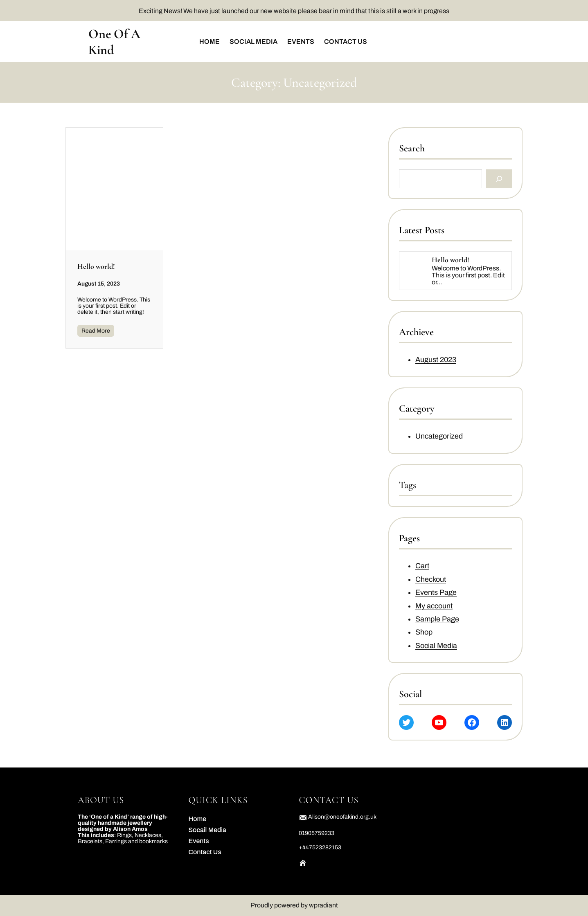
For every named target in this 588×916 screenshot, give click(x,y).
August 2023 (436, 360)
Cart (422, 566)
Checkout (431, 579)
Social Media (436, 646)
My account (434, 606)
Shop (424, 632)
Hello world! (96, 266)
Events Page (436, 593)
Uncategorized (439, 436)
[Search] (499, 179)
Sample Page (437, 619)
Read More (96, 331)
